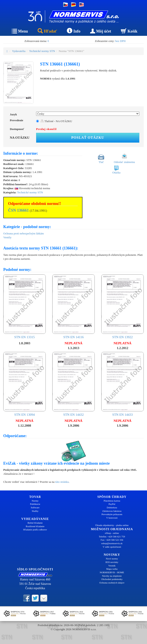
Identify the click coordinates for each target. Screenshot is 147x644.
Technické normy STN (42, 51)
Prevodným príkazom (112, 514)
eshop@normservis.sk (112, 543)
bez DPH (120, 41)
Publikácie (35, 504)
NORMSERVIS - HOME (112, 572)
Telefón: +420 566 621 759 (112, 537)
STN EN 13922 (122, 307)
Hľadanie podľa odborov (35, 530)
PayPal (112, 504)
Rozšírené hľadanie (35, 526)
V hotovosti (112, 518)
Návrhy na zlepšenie (112, 576)
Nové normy (112, 559)
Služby (35, 511)
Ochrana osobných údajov (112, 583)
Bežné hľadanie (35, 523)
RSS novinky (112, 562)
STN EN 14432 (73, 384)
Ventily (7, 237)
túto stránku (62, 482)
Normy (35, 501)
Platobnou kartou (112, 501)
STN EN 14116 (73, 307)
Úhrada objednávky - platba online (112, 525)
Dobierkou (112, 507)
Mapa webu (112, 569)
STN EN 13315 (24, 307)
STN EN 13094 (24, 384)
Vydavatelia (19, 51)
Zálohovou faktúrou (112, 511)
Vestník (112, 566)
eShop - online (112, 533)
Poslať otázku (88, 138)
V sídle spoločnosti (112, 547)
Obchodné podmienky (112, 579)
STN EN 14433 (122, 384)
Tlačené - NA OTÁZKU (56, 121)
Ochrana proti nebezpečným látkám (24, 233)
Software (35, 507)
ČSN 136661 (18, 210)
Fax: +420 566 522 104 (112, 540)
